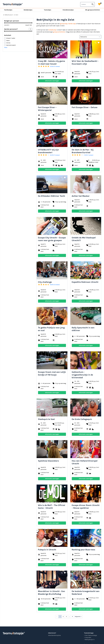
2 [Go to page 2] (63, 617)
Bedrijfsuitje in (8, 15)
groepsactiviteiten (59, 32)
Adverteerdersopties (54, 635)
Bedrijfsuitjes (28, 10)
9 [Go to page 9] (72, 617)
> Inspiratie (88, 637)
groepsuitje (64, 24)
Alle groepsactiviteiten (93, 10)
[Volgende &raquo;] (78, 617)
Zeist (16, 15)
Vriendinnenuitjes (68, 10)
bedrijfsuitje (52, 30)
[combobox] (85, 4)
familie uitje (72, 24)
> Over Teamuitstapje (90, 635)
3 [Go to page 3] (66, 617)
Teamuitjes (48, 10)
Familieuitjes (8, 10)
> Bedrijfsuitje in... (89, 639)
